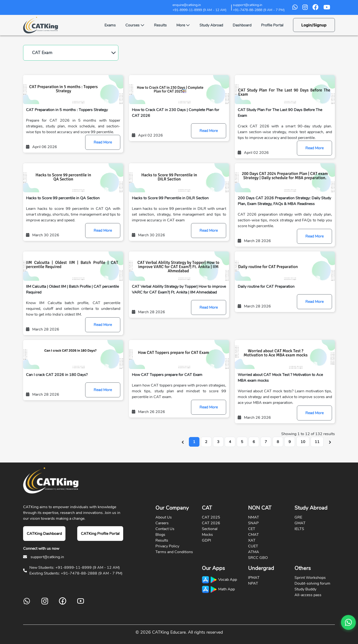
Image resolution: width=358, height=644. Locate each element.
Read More (103, 142)
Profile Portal (272, 25)
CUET (253, 546)
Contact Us (165, 529)
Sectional (210, 529)
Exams (110, 25)
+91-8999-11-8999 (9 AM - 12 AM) (199, 10)
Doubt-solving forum (312, 583)
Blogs (160, 535)
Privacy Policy (167, 546)
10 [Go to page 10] (303, 442)
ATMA (254, 552)
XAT (252, 540)
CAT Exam (42, 53)
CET (252, 529)
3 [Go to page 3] (218, 442)
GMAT (300, 523)
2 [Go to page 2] (206, 442)
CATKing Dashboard (44, 534)
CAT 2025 (211, 517)
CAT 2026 (211, 523)
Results (160, 25)
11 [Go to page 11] (317, 442)
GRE (298, 517)
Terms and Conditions (174, 552)
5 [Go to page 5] (242, 442)
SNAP (253, 523)
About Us (164, 517)
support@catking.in (47, 557)
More (183, 25)
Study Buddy (305, 589)
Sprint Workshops (310, 578)
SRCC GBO (258, 558)
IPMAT (254, 578)
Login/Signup (314, 25)
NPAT (253, 583)
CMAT (253, 535)
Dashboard (242, 25)
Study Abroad (211, 25)
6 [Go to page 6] (254, 442)
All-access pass (308, 595)
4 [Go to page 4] (230, 442)
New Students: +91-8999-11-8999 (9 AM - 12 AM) (75, 568)
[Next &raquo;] (330, 442)
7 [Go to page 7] (266, 442)
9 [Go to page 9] (290, 442)
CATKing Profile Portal (100, 534)
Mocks (207, 535)
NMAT (254, 517)
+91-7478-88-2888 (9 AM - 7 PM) (259, 10)
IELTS (299, 529)
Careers (162, 523)
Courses (135, 25)
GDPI (206, 540)
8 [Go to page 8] (278, 442)
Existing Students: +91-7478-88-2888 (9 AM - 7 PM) (76, 573)
